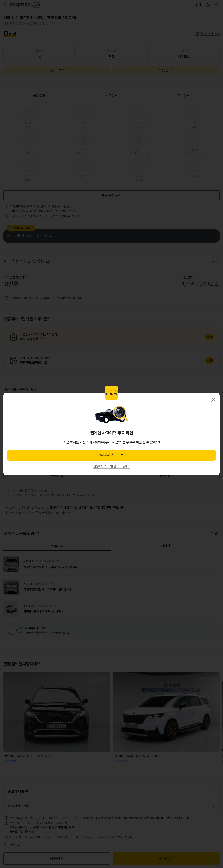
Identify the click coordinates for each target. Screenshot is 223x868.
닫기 (213, 400)
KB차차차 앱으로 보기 (111, 455)
